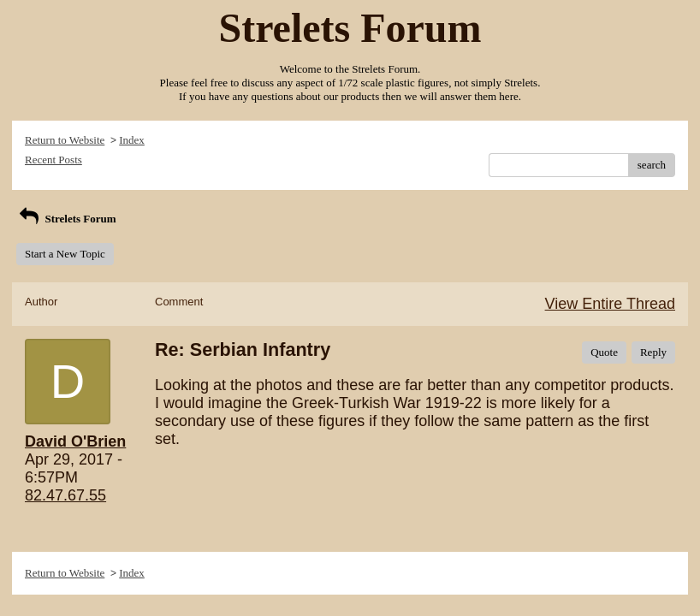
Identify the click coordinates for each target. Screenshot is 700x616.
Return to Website (65, 140)
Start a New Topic (65, 254)
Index (132, 140)
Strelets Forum (66, 219)
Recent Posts (53, 160)
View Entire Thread (610, 304)
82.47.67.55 (65, 495)
